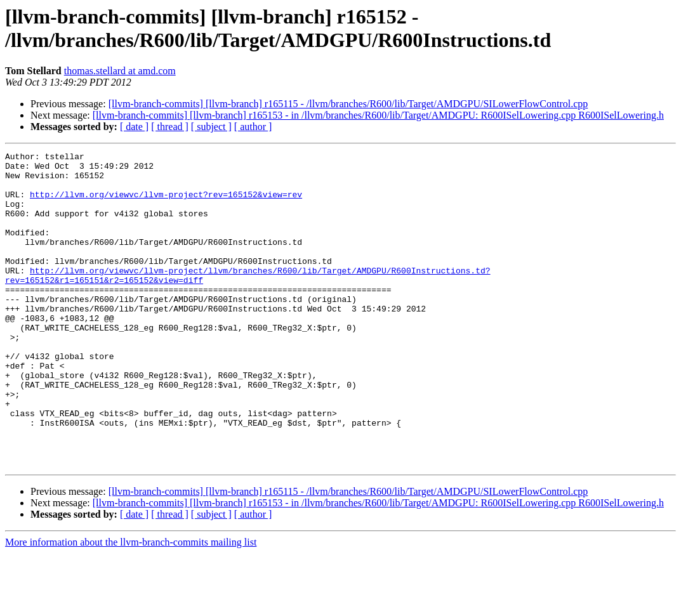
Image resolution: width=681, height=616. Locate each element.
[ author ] (253, 127)
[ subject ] (211, 127)
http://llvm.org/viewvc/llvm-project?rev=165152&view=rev (166, 204)
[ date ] (134, 127)
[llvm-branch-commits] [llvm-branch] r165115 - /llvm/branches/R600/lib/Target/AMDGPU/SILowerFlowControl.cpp (348, 104)
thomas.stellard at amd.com (120, 71)
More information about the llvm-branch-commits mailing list (131, 605)
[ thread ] (170, 127)
